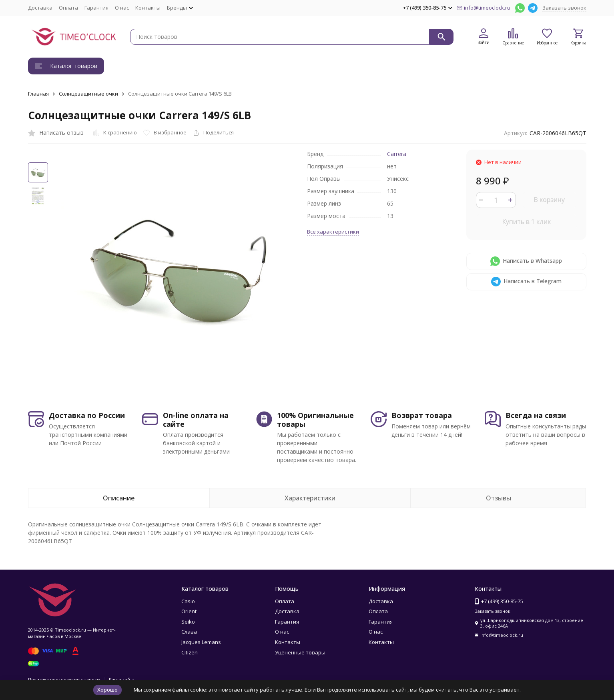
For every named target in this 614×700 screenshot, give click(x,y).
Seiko (188, 622)
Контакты (148, 8)
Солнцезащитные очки (88, 94)
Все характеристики (333, 232)
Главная (38, 94)
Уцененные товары (300, 652)
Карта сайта (122, 679)
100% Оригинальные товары (315, 420)
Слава (189, 632)
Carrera (397, 154)
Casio (188, 601)
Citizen (190, 652)
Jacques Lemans (201, 642)
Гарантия (96, 8)
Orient (189, 611)
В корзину (549, 200)
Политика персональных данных (64, 679)
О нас (122, 8)
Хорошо (107, 690)
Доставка (40, 8)
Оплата (68, 8)
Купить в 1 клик (526, 222)
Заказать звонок (564, 8)
